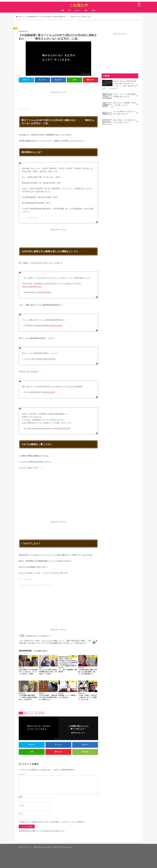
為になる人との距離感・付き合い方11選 (119, 105)
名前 (21, 797)
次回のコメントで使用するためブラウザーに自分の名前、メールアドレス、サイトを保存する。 (53, 822)
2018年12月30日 (64, 429)
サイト (21, 814)
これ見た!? (79, 5)
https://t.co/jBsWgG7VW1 (32, 287)
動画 (63, 10)
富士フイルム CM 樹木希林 (35, 713)
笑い (70, 10)
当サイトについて (24, 847)
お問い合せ (37, 847)
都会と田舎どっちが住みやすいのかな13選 (119, 122)
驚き (86, 10)
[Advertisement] (58, 99)
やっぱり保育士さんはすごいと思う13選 (119, 113)
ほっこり (78, 10)
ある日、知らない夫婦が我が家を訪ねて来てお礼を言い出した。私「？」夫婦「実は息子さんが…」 (119, 85)
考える (94, 10)
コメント (22, 774)
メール (22, 805)
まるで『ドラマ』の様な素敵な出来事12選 (119, 96)
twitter (25, 579)
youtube (27, 109)
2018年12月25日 (49, 392)
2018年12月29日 (44, 292)
